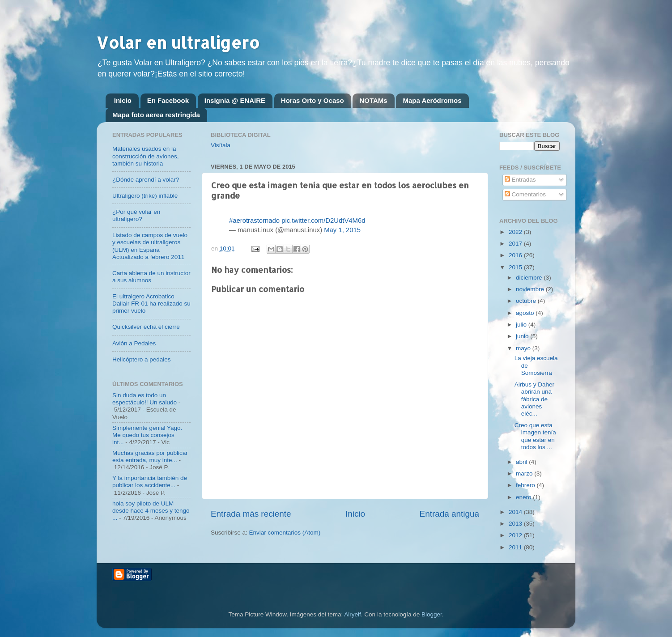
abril (522, 462)
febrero (526, 485)
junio (523, 336)
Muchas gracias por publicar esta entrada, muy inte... (150, 457)
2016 (516, 255)
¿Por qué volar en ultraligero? (136, 215)
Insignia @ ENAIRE (235, 100)
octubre (527, 301)
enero (524, 497)
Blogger (432, 614)
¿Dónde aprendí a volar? (146, 180)
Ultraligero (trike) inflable (145, 196)
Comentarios (525, 194)
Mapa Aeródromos (432, 100)
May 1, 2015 (342, 230)
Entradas (520, 180)
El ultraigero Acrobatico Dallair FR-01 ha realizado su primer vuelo (151, 304)
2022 (516, 232)
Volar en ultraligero (178, 42)
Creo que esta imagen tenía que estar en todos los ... (535, 436)
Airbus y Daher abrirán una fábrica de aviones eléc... (534, 399)
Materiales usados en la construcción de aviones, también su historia (146, 156)
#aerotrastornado (254, 221)
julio (522, 325)
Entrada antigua (449, 514)
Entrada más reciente (251, 514)
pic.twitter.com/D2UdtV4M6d (323, 221)
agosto (526, 313)
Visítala (221, 145)
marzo (525, 474)
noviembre (531, 289)
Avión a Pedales (134, 343)
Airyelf (353, 614)
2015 (516, 267)
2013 (516, 524)
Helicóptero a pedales (142, 359)
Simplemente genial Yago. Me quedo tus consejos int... (147, 435)
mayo (524, 348)
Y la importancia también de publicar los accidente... (150, 482)
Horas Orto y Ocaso (313, 100)
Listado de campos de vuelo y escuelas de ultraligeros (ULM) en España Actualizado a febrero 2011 (150, 246)
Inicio (123, 100)
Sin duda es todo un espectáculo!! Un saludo (145, 399)
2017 (516, 244)
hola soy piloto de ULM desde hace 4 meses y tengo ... (151, 511)
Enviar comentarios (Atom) (285, 533)
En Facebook (168, 100)
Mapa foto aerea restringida (156, 115)
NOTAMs (373, 100)
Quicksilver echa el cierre (146, 327)
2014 (516, 512)
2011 (516, 547)
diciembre (530, 278)
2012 (516, 535)
